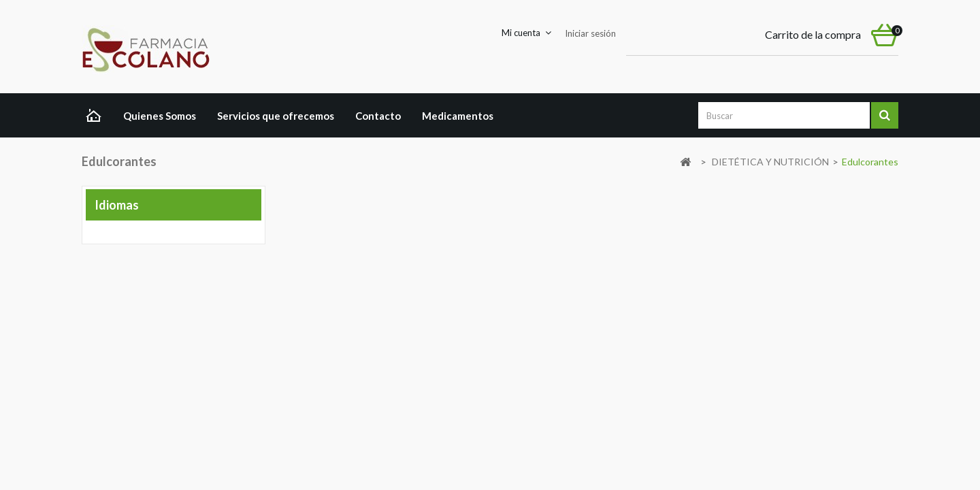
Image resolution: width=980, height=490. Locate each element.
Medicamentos (458, 116)
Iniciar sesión (590, 33)
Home (97, 117)
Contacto (378, 116)
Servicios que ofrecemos (276, 116)
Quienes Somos (160, 116)
